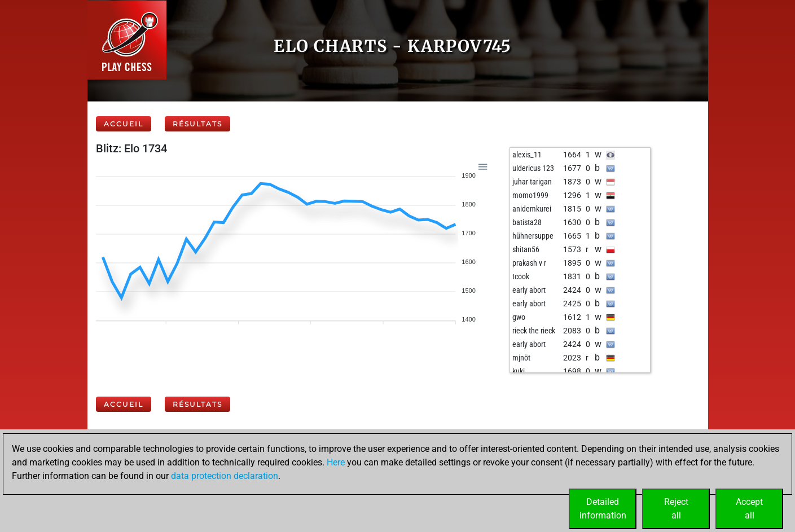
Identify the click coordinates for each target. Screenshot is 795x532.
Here (336, 462)
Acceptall (749, 509)
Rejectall (676, 509)
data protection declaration (225, 476)
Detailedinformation (603, 509)
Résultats (197, 124)
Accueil (124, 124)
